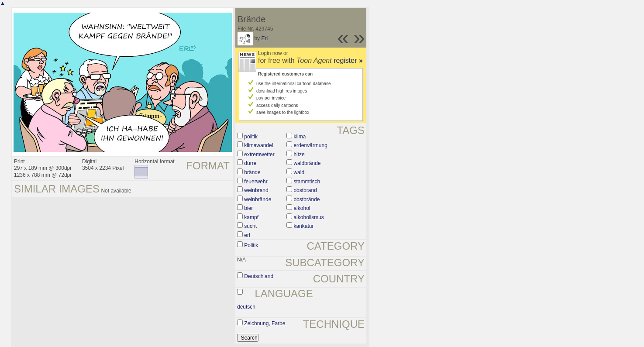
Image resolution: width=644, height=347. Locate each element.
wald (299, 172)
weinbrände (258, 199)
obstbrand (305, 190)
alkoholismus (308, 217)
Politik (251, 245)
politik (251, 137)
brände (252, 172)
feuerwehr (256, 182)
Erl (264, 38)
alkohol (302, 208)
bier (248, 208)
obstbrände (307, 199)
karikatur (303, 226)
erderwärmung (310, 145)
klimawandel (258, 145)
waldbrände (307, 163)
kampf (251, 217)
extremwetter (259, 155)
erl (247, 235)
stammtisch (307, 182)
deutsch (246, 307)
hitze (299, 155)
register (348, 60)
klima (300, 137)
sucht (250, 226)
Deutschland (259, 276)
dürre (250, 163)
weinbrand (256, 190)
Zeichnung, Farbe (265, 323)
